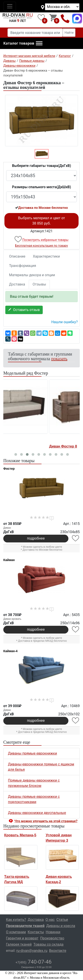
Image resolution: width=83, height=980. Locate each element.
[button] (23, 43)
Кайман (9, 560)
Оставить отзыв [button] (24, 310)
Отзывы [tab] (39, 284)
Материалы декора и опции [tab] (32, 275)
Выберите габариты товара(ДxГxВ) (41, 166)
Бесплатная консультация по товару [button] (41, 246)
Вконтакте (58, 951)
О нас (50, 920)
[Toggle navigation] (10, 6)
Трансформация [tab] (23, 266)
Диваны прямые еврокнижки (32, 753)
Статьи (62, 920)
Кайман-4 (10, 651)
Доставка (17, 284)
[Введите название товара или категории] (35, 33)
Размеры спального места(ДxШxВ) (41, 187)
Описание (17, 256)
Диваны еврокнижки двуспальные (37, 813)
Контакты (36, 932)
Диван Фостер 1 (18, 446)
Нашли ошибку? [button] (65, 322)
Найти (69, 33)
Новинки (53, 932)
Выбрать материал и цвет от (42, 221)
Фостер (9, 469)
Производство (52, 938)
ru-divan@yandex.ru (32, 951)
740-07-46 (34, 962)
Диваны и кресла (61, 926)
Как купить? (16, 920)
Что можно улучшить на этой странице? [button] (46, 821)
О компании (16, 932)
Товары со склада (48, 944)
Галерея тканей (19, 944)
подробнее (36, 538)
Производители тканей (25, 926)
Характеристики (46, 256)
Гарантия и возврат (22, 938)
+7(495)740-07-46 (65, 19)
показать (59, 359)
